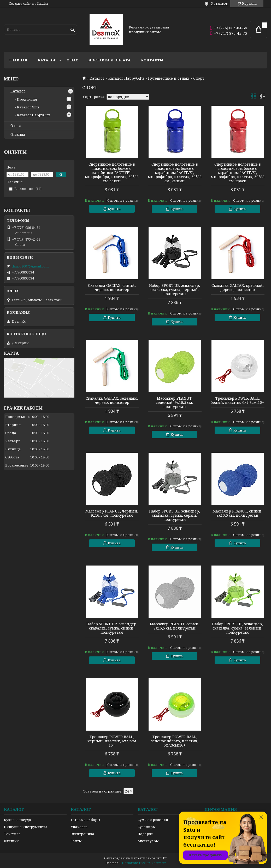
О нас (72, 60)
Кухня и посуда (17, 820)
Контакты (152, 60)
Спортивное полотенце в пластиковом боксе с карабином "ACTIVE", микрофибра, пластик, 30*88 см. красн (238, 173)
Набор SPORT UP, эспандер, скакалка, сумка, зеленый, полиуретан (237, 628)
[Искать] (72, 30)
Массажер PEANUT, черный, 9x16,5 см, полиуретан (112, 513)
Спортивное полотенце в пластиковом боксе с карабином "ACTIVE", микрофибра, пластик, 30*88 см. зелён (112, 173)
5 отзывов (219, 4)
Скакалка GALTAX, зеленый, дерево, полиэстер (112, 400)
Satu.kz (161, 858)
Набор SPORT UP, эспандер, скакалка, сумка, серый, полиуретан (175, 515)
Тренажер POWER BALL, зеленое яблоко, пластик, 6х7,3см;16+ (175, 741)
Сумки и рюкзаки (153, 820)
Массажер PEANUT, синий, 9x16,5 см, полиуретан (237, 513)
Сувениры (147, 827)
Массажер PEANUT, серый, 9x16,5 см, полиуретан (175, 626)
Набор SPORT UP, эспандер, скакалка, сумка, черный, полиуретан (175, 290)
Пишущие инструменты (25, 827)
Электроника (83, 834)
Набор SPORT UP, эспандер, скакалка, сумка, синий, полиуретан (112, 628)
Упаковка (79, 827)
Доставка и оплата (110, 60)
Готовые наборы (86, 820)
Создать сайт (20, 4)
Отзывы (18, 135)
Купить (114, 209)
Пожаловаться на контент (144, 863)
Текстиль (12, 834)
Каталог (47, 60)
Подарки (146, 834)
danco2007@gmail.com (30, 266)
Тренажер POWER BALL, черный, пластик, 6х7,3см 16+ (112, 741)
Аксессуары (148, 841)
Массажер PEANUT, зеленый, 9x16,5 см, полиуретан (175, 403)
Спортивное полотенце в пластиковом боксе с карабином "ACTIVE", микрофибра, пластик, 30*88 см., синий (175, 173)
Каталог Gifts (28, 107)
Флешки (11, 841)
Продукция (27, 99)
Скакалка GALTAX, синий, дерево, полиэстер (112, 288)
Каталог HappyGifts (126, 78)
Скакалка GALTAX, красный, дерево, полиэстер (238, 288)
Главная (18, 60)
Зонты (76, 841)
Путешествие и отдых (169, 78)
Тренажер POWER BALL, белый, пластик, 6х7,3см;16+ (237, 400)
